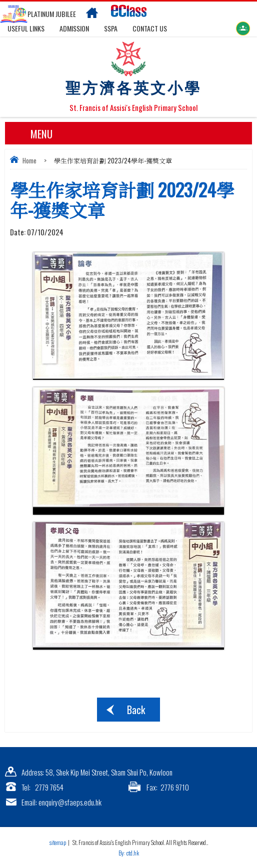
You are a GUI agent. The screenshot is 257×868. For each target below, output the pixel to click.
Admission (74, 28)
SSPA (111, 28)
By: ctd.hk (129, 853)
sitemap (58, 842)
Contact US (150, 28)
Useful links (26, 28)
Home (29, 160)
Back (136, 710)
